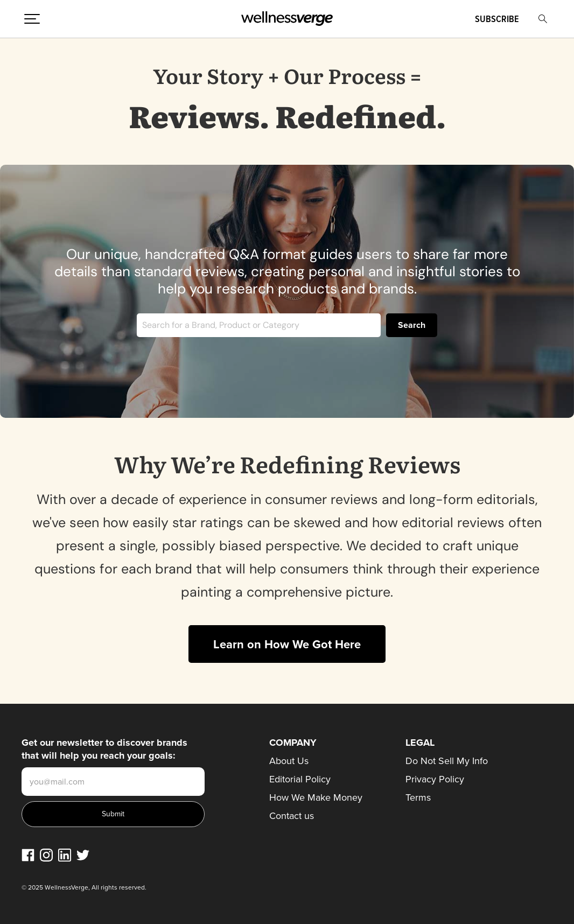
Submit (113, 814)
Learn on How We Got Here (287, 644)
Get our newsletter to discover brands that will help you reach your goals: (104, 749)
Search (412, 325)
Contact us (292, 816)
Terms (418, 797)
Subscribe (497, 19)
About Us (289, 761)
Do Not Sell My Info (447, 761)
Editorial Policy (300, 779)
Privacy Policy (435, 779)
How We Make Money (316, 797)
